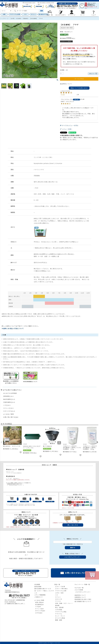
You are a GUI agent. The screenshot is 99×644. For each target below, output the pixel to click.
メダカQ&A (39, 613)
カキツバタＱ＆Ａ (9, 411)
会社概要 (37, 584)
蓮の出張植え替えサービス (43, 589)
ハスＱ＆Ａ (7, 405)
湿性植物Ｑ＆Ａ (9, 396)
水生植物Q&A (39, 605)
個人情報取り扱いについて (83, 601)
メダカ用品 (59, 610)
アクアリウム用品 (61, 612)
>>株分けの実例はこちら (42, 271)
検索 (42, 11)
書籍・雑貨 (59, 620)
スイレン (33, 14)
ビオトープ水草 (60, 587)
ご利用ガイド (39, 597)
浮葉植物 (25, 19)
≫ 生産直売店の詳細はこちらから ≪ (15, 485)
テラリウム (59, 614)
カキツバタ (59, 599)
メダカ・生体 (59, 593)
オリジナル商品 (60, 618)
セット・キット (60, 616)
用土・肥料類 (59, 607)
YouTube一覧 (79, 588)
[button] (2, 442)
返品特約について (66, 84)
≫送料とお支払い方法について (13, 329)
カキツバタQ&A (40, 611)
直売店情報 (38, 587)
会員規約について (80, 597)
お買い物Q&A (39, 602)
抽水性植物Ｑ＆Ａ (9, 399)
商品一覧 (57, 584)
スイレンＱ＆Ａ (9, 408)
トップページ (4, 19)
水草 (4, 14)
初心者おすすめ (43, 14)
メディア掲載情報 (40, 595)
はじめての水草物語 (10, 393)
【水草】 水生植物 (16, 19)
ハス (25, 14)
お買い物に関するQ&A (11, 417)
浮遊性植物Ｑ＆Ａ (9, 402)
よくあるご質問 (9, 414)
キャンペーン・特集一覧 (82, 584)
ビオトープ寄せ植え (62, 589)
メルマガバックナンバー (83, 592)
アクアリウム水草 (15, 14)
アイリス (58, 601)
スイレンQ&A (39, 609)
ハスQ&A (38, 607)
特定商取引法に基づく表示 (83, 599)
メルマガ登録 (79, 590)
